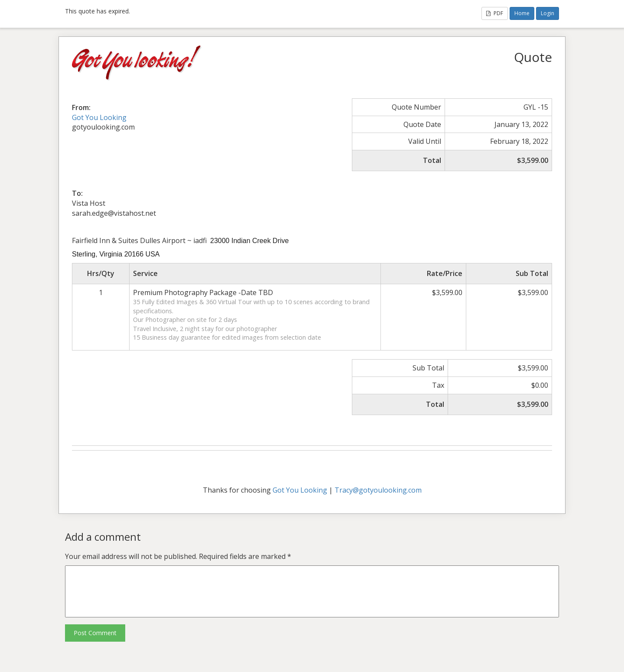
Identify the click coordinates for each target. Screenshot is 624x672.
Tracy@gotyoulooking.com (378, 490)
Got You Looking (99, 117)
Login (548, 13)
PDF (495, 13)
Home (522, 13)
